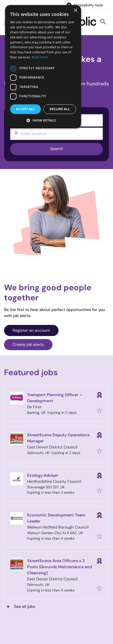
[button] (43, 120)
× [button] (75, 10)
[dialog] (43, 67)
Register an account (31, 330)
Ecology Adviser (43, 475)
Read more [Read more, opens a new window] (40, 57)
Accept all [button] (26, 109)
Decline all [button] (60, 109)
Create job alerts (28, 344)
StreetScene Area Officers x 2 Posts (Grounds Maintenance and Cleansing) (60, 567)
